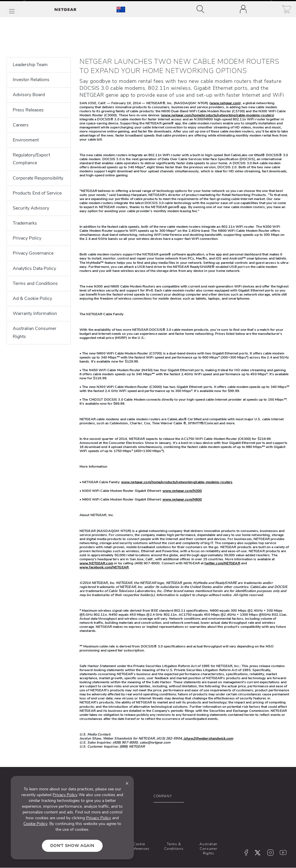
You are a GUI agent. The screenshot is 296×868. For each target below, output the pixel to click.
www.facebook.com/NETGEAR (104, 567)
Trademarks (25, 223)
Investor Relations (31, 80)
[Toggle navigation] (200, 9)
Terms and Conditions (35, 283)
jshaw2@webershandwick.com (208, 738)
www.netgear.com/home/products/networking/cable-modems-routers (218, 115)
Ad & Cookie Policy (32, 298)
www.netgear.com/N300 (182, 491)
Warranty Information (35, 313)
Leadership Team (30, 65)
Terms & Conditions (174, 846)
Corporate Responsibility (38, 178)
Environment (26, 140)
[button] (185, 797)
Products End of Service (37, 193)
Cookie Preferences (139, 846)
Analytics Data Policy (34, 268)
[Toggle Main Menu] (12, 9)
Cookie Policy (35, 824)
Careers (21, 125)
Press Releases (28, 110)
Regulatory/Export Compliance (31, 159)
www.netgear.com (225, 103)
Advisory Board (29, 95)
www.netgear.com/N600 (182, 499)
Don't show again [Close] (72, 846)
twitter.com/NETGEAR (222, 563)
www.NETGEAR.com (96, 563)
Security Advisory (31, 208)
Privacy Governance (33, 253)
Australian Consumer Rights (35, 332)
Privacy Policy (27, 238)
